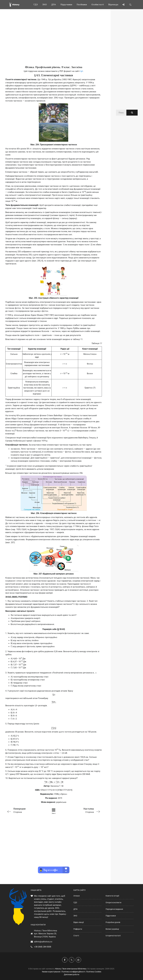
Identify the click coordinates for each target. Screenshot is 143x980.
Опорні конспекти (113, 903)
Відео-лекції (79, 922)
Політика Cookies (94, 972)
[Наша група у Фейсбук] (65, 960)
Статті (76, 936)
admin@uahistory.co (43, 942)
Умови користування (51, 972)
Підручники (111, 916)
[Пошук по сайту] (130, 5)
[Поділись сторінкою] (123, 5)
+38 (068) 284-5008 (43, 947)
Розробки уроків (113, 922)
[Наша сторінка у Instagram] (78, 960)
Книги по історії (112, 896)
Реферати (78, 929)
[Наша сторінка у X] (72, 960)
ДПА (75, 909)
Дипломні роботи (72, 974)
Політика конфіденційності (73, 972)
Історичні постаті (113, 936)
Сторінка (25, 810)
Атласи (77, 896)
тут (82, 71)
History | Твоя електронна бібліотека (71, 969)
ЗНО (75, 916)
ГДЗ (75, 903)
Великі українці (112, 929)
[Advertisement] (54, 42)
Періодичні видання (114, 909)
